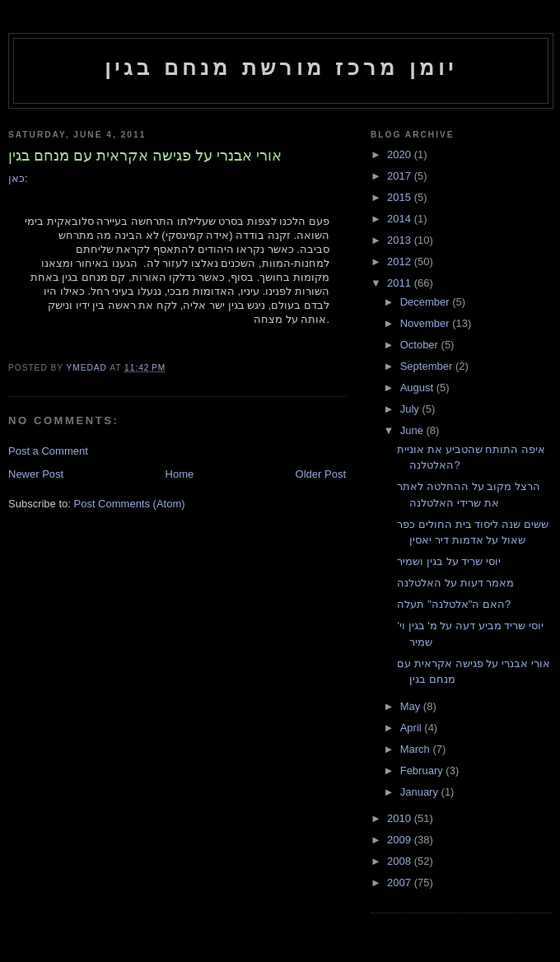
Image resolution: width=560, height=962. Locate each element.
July (411, 409)
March (417, 749)
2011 (401, 283)
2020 (401, 154)
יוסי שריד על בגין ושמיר (448, 561)
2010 (401, 818)
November (427, 323)
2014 (401, 219)
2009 (401, 840)
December (427, 302)
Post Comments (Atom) (130, 504)
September (428, 366)
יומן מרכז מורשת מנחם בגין (281, 68)
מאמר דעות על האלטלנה (455, 583)
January (421, 792)
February (423, 771)
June (413, 430)
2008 (401, 861)
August (418, 388)
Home (180, 474)
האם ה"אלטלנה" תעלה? (454, 604)
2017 (401, 176)
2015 (401, 197)
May (412, 706)
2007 (401, 883)
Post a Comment (48, 451)
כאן (16, 178)
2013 (401, 240)
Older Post (321, 474)
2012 (401, 262)
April (413, 728)
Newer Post (36, 474)
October (421, 345)
